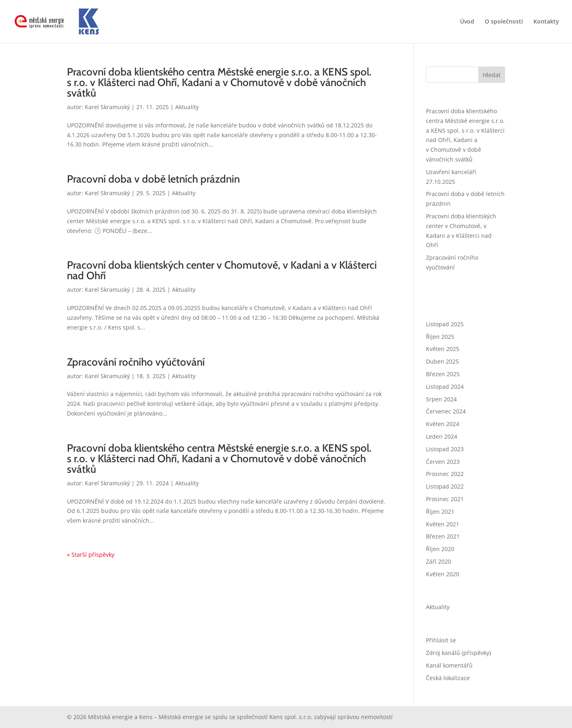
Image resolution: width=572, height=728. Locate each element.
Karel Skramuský (107, 107)
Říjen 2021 (440, 512)
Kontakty (546, 22)
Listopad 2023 (445, 449)
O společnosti (504, 22)
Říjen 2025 (440, 337)
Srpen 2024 (441, 399)
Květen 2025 (443, 349)
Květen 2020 (443, 574)
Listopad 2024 (445, 387)
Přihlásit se (441, 640)
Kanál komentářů (449, 665)
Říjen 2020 (440, 549)
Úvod (467, 22)
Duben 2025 (442, 361)
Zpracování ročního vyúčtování (136, 362)
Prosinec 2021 (445, 499)
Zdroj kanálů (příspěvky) (458, 653)
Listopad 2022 (445, 486)
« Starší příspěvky (91, 555)
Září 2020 (439, 561)
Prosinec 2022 (445, 474)
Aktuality (187, 107)
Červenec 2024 (446, 411)
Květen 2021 (443, 524)
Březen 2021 (443, 536)
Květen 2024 (443, 424)
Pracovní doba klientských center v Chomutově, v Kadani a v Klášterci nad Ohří (222, 270)
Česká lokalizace (448, 678)
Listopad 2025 (445, 324)
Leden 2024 (442, 436)
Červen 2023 (443, 462)
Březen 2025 (443, 374)
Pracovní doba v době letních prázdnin (153, 179)
